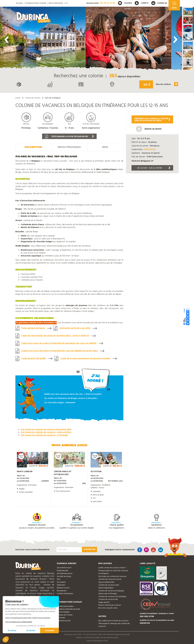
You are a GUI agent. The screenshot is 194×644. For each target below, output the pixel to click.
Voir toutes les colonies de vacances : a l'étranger (44, 435)
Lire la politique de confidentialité (19, 622)
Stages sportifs (104, 602)
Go (146, 85)
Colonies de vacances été (108, 599)
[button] (188, 12)
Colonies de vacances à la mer (110, 579)
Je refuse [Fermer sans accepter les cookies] (12, 631)
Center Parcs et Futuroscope (63, 473)
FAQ (58, 579)
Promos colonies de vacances (110, 605)
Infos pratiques (56, 3)
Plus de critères (167, 84)
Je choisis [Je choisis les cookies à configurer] (31, 631)
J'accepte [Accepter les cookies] (50, 631)
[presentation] (7, 40)
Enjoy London (25, 471)
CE (67, 3)
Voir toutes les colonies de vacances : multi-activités (46, 432)
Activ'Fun (96, 471)
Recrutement (62, 591)
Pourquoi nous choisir (36, 3)
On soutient (61, 582)
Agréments (61, 618)
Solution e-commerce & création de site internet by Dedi (97, 637)
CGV (104, 634)
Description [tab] (33, 147)
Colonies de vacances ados (109, 585)
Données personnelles (65, 606)
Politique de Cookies (65, 615)
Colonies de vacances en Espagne (111, 591)
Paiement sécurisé (64, 620)
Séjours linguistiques (106, 588)
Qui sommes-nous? (64, 568)
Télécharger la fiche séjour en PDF (69, 136)
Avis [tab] (105, 147)
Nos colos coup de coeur (108, 608)
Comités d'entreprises (65, 593)
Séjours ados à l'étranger (108, 593)
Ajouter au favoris (149, 129)
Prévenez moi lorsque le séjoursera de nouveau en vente (152, 120)
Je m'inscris (89, 549)
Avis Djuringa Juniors (65, 573)
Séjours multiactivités (106, 582)
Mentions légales (63, 612)
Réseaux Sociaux (63, 588)
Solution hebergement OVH (97, 641)
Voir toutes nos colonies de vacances (112, 576)
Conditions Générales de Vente (69, 609)
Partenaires (61, 585)
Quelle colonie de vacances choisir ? (112, 568)
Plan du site (125, 634)
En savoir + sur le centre (154, 168)
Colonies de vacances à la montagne (112, 596)
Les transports (103, 573)
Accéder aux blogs (64, 576)
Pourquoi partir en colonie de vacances (113, 570)
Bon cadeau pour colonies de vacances (113, 620)
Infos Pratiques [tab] (69, 147)
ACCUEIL (19, 3)
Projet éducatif (62, 570)
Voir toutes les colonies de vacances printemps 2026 (46, 429)
